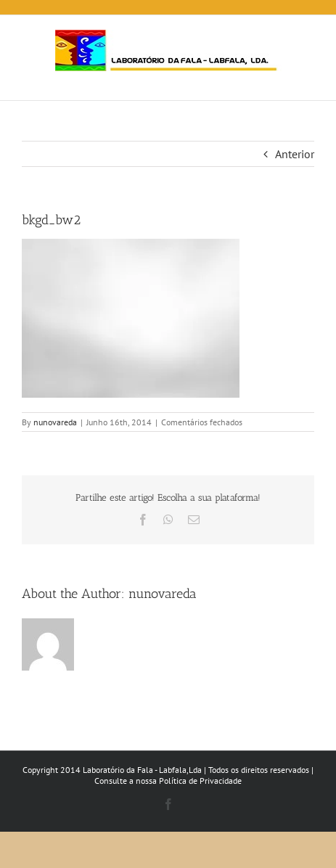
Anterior (295, 154)
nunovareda (55, 422)
